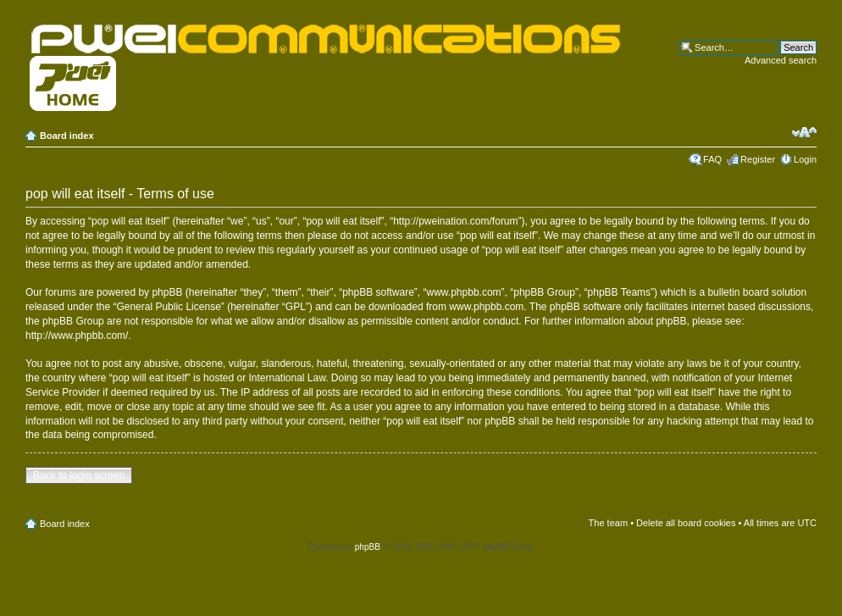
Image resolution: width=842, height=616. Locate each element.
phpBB (368, 547)
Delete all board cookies (686, 523)
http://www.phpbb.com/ (77, 336)
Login (805, 159)
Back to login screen (79, 475)
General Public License (168, 307)
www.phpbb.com (486, 307)
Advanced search (781, 60)
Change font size (804, 132)
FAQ (712, 159)
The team (608, 523)
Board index (67, 136)
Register (758, 159)
